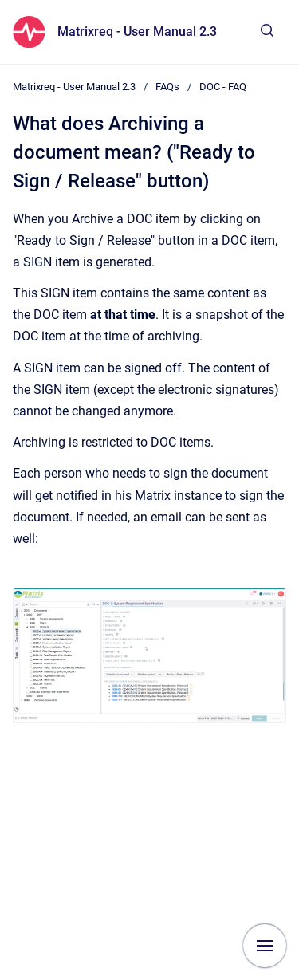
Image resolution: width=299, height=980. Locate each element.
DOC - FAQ (223, 87)
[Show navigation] (265, 946)
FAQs (167, 87)
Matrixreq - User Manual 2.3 (137, 31)
